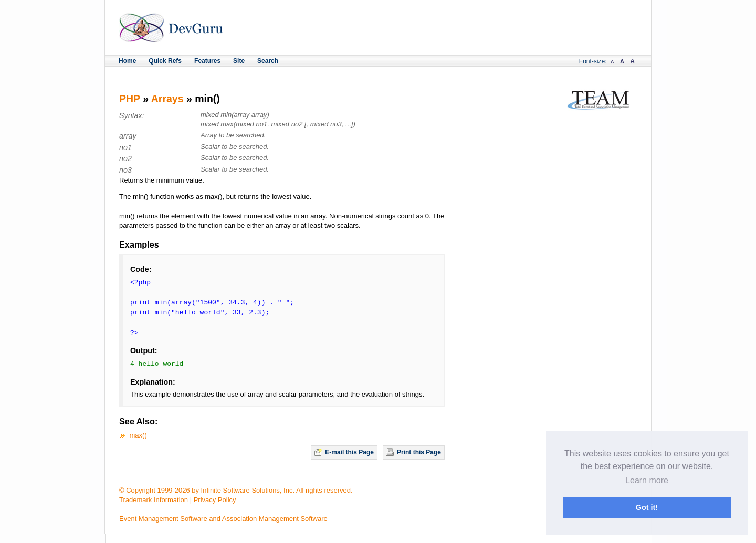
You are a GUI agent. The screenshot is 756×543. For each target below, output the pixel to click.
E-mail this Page (349, 452)
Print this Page (419, 452)
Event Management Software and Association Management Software (223, 519)
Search (268, 61)
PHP (130, 99)
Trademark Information (154, 500)
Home (127, 61)
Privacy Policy (215, 500)
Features (207, 61)
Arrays (167, 99)
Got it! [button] (647, 507)
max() (138, 435)
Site (239, 61)
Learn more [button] (647, 480)
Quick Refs (165, 61)
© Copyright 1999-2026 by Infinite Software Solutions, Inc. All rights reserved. (236, 490)
